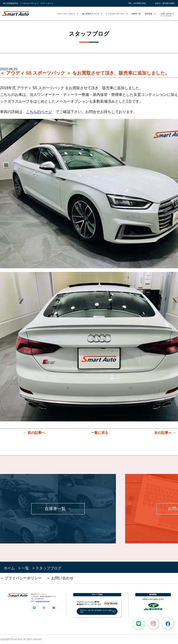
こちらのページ (39, 112)
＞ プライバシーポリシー (21, 578)
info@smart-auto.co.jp (42, 601)
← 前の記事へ (34, 433)
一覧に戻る (100, 433)
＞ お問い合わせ (60, 578)
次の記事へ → (165, 433)
